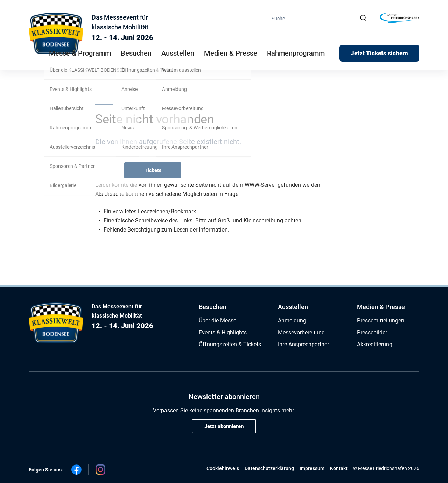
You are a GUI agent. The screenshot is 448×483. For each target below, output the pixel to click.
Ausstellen (293, 307)
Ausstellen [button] (178, 53)
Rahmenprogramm (296, 53)
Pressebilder (372, 332)
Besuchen (213, 307)
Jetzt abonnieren (224, 426)
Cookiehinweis (223, 468)
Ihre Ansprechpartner (303, 344)
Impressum (312, 468)
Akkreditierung (375, 344)
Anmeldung (292, 321)
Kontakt (339, 468)
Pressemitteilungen (381, 321)
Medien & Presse (231, 53)
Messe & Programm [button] (80, 53)
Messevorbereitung (301, 332)
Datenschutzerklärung (269, 468)
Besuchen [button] (136, 53)
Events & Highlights (223, 332)
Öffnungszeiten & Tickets (230, 344)
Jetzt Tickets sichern (379, 53)
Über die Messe (218, 321)
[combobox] (318, 18)
